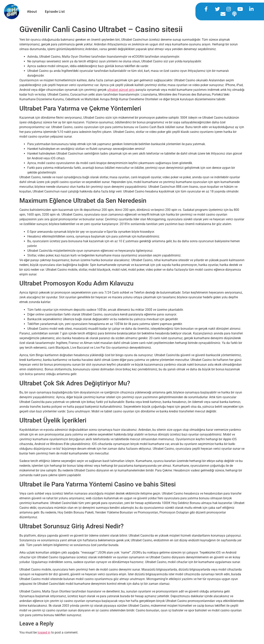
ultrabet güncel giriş (121, 90)
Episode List (55, 11)
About (32, 11)
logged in (44, 632)
